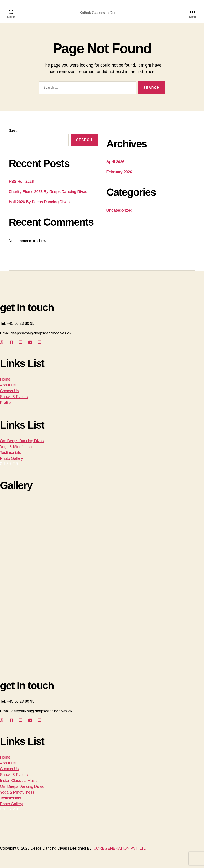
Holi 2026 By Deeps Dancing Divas (39, 202)
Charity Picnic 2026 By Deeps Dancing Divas (48, 192)
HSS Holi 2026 (21, 182)
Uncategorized (120, 210)
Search (14, 131)
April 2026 (115, 162)
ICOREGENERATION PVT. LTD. (120, 848)
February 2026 (119, 172)
